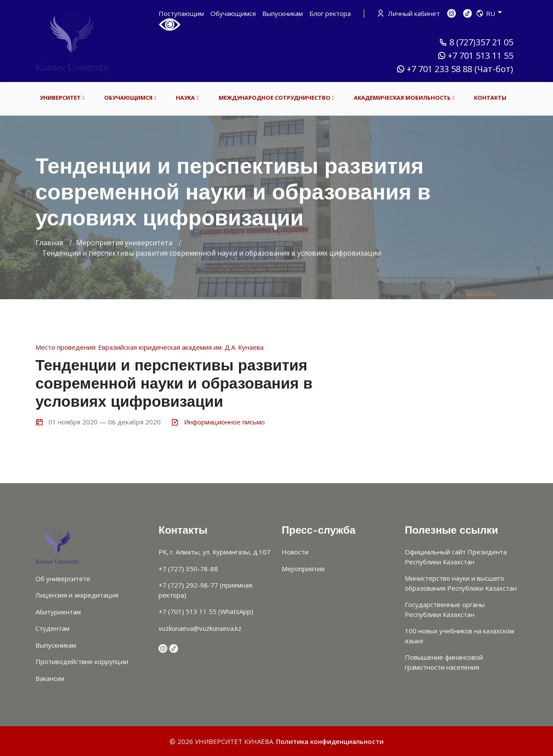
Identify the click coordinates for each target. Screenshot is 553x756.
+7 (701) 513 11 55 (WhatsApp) (206, 611)
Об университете (63, 579)
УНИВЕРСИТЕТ (62, 98)
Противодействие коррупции (82, 661)
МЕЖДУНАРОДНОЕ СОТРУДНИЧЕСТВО (276, 98)
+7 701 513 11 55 (475, 56)
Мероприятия (303, 569)
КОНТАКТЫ (490, 98)
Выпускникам (283, 13)
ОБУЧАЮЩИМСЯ (130, 98)
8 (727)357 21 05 (476, 42)
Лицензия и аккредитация (77, 595)
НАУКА (187, 98)
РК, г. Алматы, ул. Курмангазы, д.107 (215, 552)
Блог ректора (330, 13)
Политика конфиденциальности (330, 741)
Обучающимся (233, 13)
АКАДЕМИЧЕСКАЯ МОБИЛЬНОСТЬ (404, 98)
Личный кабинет (409, 13)
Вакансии (50, 678)
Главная (49, 243)
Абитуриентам (58, 612)
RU (489, 13)
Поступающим (181, 13)
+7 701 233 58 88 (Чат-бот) (455, 69)
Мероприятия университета (124, 243)
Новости (295, 552)
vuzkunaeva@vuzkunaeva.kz (200, 628)
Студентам (52, 628)
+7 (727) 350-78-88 (188, 569)
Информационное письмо (224, 422)
